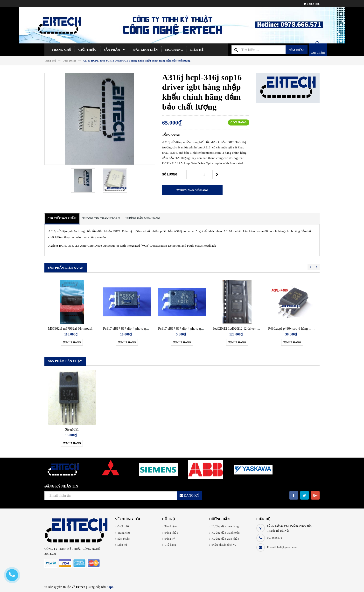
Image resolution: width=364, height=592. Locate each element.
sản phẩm (318, 52)
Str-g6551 (72, 429)
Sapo (110, 587)
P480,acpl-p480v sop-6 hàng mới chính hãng (299, 329)
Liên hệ (197, 50)
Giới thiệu (87, 50)
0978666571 (275, 538)
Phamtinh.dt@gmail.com (282, 547)
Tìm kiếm (297, 50)
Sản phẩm (115, 50)
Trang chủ (61, 50)
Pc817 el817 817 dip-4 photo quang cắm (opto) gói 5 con (198, 329)
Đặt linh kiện (145, 50)
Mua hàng (174, 50)
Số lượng (170, 174)
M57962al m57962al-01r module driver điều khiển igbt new (90, 329)
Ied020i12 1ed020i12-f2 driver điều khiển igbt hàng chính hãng (258, 329)
